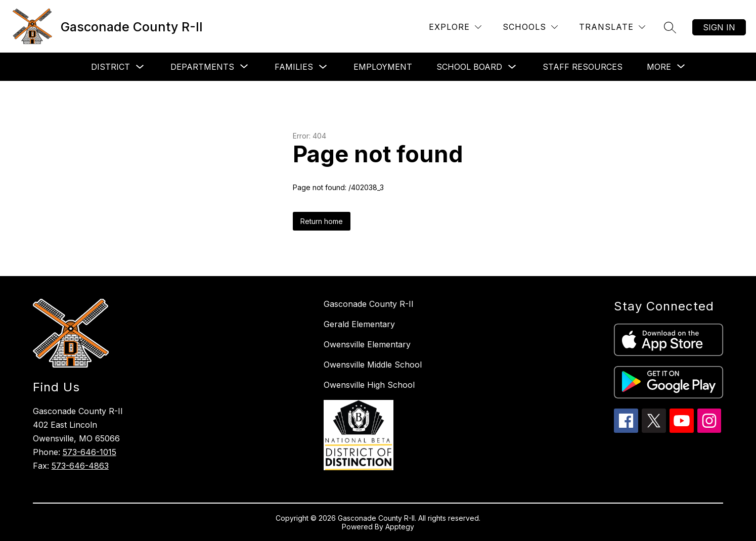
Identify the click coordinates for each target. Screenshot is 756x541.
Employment (383, 67)
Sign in (719, 27)
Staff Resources (583, 67)
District (110, 67)
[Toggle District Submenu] (140, 67)
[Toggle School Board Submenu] (512, 67)
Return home (322, 221)
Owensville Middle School (373, 365)
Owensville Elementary (367, 344)
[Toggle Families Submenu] (323, 67)
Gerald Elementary (359, 324)
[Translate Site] (612, 27)
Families (294, 67)
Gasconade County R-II (369, 304)
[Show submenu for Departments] (202, 67)
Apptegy (400, 527)
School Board (469, 67)
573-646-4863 (80, 466)
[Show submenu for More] (659, 67)
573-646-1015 (90, 452)
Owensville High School (369, 385)
